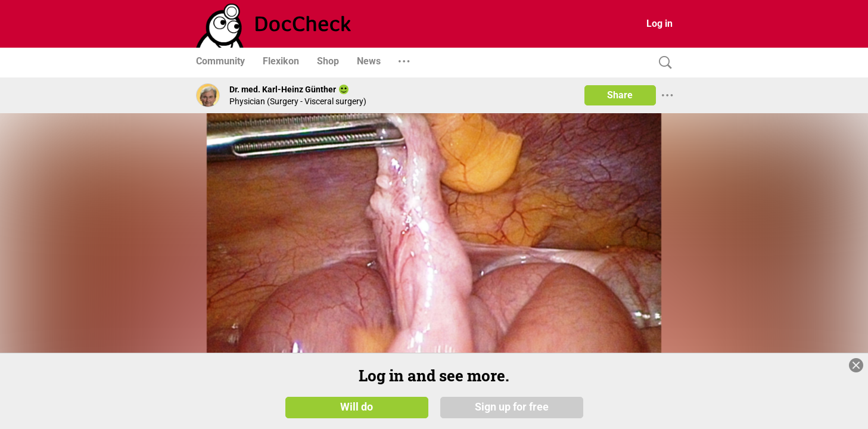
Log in (659, 24)
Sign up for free (512, 406)
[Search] (662, 63)
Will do (357, 406)
